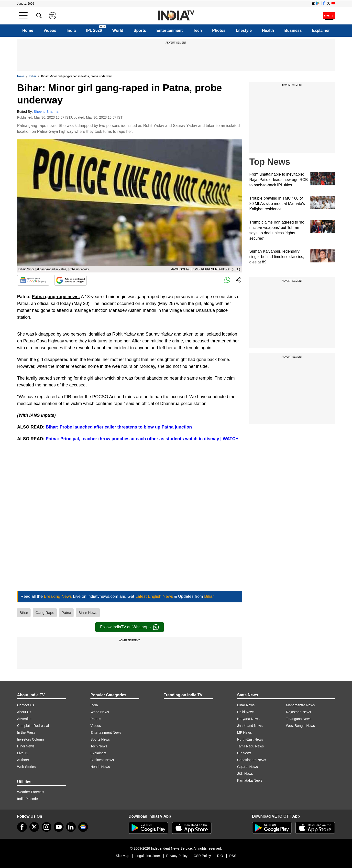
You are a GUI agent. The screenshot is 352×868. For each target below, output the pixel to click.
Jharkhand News (250, 726)
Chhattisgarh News (252, 760)
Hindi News (26, 746)
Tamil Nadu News (250, 746)
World (118, 30)
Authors (23, 760)
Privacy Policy (177, 856)
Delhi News (246, 712)
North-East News (250, 739)
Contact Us (26, 705)
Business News (102, 760)
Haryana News (248, 719)
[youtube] (59, 827)
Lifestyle (244, 30)
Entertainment (170, 30)
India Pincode (27, 799)
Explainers (98, 753)
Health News (100, 767)
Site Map (122, 856)
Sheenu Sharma (46, 112)
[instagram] (46, 827)
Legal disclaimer (148, 856)
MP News (244, 733)
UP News (244, 753)
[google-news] (83, 827)
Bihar (33, 76)
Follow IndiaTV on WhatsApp (130, 627)
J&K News (245, 774)
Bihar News (88, 613)
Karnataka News (250, 780)
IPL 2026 (94, 30)
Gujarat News (247, 767)
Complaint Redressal (33, 726)
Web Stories (26, 767)
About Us (24, 712)
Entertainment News (106, 733)
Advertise (24, 719)
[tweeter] (34, 827)
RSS (233, 856)
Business (293, 30)
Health (268, 30)
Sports (140, 30)
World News (100, 712)
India (71, 30)
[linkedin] (71, 827)
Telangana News (299, 719)
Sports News (100, 739)
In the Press (26, 733)
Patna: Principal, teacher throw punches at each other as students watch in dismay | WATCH (142, 439)
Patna (66, 613)
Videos (50, 30)
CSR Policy (202, 856)
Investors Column (30, 739)
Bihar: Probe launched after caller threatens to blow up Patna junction (119, 427)
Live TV (23, 753)
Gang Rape (45, 613)
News (21, 76)
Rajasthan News (298, 712)
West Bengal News (300, 726)
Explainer (321, 30)
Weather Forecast (31, 792)
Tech (198, 30)
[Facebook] (22, 827)
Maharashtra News (300, 705)
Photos (219, 30)
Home (28, 30)
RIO (220, 856)
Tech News (99, 746)
